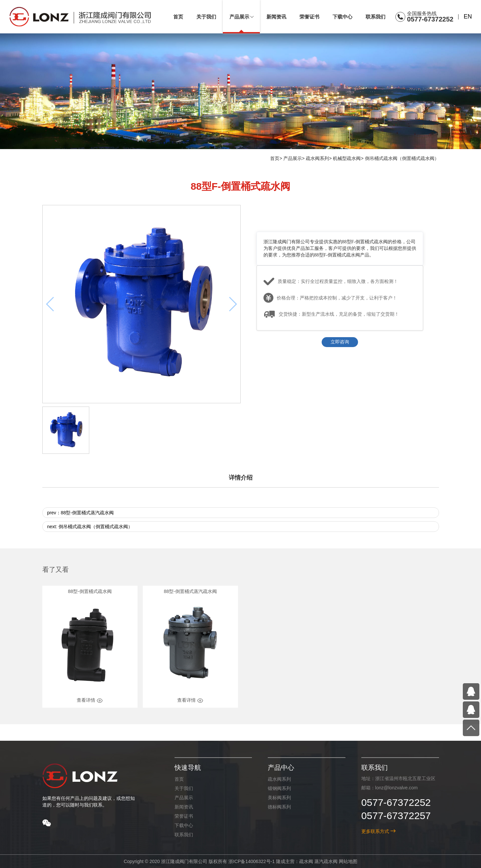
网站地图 (348, 861)
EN (468, 17)
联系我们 (183, 835)
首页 (275, 158)
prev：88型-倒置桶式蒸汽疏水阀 (80, 513)
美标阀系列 (279, 798)
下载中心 (183, 825)
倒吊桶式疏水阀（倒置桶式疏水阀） (402, 158)
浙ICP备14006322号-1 (252, 861)
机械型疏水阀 (347, 158)
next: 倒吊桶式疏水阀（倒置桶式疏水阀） (90, 527)
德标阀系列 (279, 807)
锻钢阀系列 (279, 788)
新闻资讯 (183, 807)
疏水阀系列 (317, 158)
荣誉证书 (183, 816)
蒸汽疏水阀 (326, 861)
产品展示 (293, 158)
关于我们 (183, 788)
